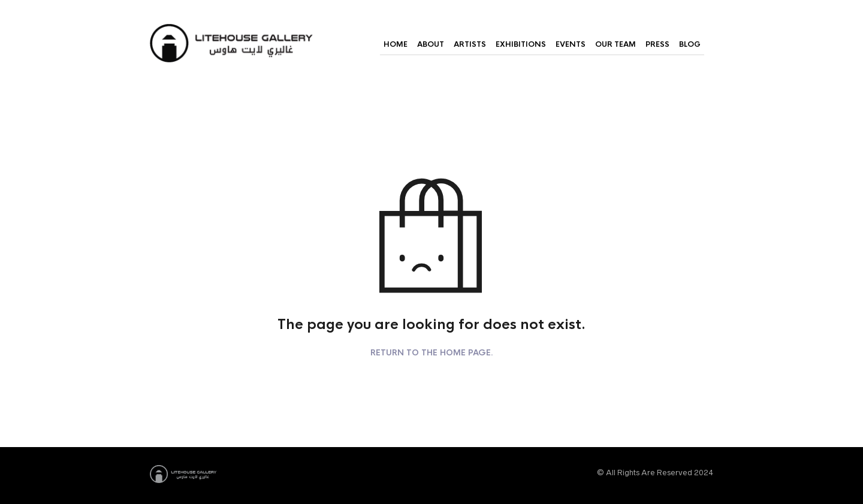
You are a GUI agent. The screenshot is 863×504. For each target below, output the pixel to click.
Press (657, 44)
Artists (470, 44)
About (431, 44)
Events (571, 44)
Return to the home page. (432, 353)
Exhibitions (521, 44)
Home (396, 44)
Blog (690, 44)
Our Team (615, 44)
